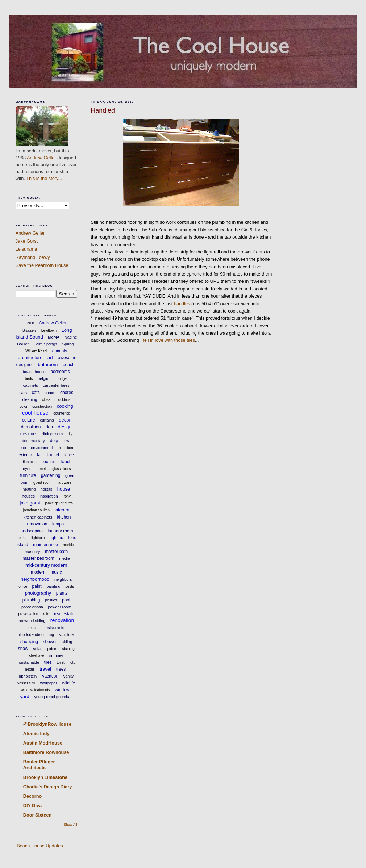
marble (69, 545)
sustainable (29, 662)
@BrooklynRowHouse (47, 724)
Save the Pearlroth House (42, 265)
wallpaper (49, 683)
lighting (57, 538)
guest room (42, 483)
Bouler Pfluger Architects (39, 765)
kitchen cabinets (38, 517)
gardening (51, 475)
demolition (31, 427)
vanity (69, 676)
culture (29, 420)
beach (69, 365)
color (24, 406)
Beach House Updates (39, 846)
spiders (51, 649)
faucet (53, 455)
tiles (48, 662)
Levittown (49, 330)
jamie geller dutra (59, 503)
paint (37, 586)
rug (51, 635)
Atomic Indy (36, 733)
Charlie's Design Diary (48, 787)
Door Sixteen (38, 815)
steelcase (37, 656)
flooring (48, 462)
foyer (26, 469)
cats (36, 393)
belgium (45, 378)
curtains (47, 420)
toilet (61, 662)
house (64, 489)
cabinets (31, 385)
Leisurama (26, 249)
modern (38, 572)
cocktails (63, 400)
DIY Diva (32, 806)
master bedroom (38, 558)
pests (70, 586)
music (56, 572)
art (50, 358)
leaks (22, 538)
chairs (50, 393)
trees (61, 669)
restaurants (54, 628)
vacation (50, 676)
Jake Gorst (27, 241)
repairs (34, 628)
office (23, 586)
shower (50, 642)
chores (67, 393)
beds (29, 379)
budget (62, 379)
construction (42, 406)
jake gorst (30, 503)
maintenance (45, 545)
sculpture (66, 635)
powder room (59, 607)
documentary (34, 441)
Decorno (33, 796)
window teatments (36, 690)
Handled (103, 110)
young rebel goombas (53, 697)
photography (38, 593)
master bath (56, 552)
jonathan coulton (36, 510)
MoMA (54, 337)
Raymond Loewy (33, 257)
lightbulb (38, 538)
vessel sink (26, 683)
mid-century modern (46, 565)
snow (23, 649)
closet (47, 400)
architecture (30, 358)
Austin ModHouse (43, 743)
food (65, 462)
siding (67, 642)
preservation (28, 614)
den (49, 427)
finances (30, 462)
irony (67, 496)
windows (63, 690)
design (65, 427)
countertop (62, 413)
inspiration (49, 496)
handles (182, 304)
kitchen (62, 510)
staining (68, 649)
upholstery (28, 676)
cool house (35, 413)
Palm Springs (45, 344)
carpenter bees (56, 385)
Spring (68, 344)
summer (57, 655)
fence (69, 455)
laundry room (61, 531)
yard (24, 697)
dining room (52, 434)
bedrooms (60, 372)
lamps (58, 524)
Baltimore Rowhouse (46, 752)
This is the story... (44, 178)
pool (66, 600)
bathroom (48, 364)
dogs (55, 441)
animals (60, 351)
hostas (46, 489)
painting (53, 586)
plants (62, 593)
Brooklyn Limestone (45, 777)
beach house (34, 372)
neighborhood (35, 579)
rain (46, 614)
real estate (64, 614)
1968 (30, 323)
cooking (65, 406)
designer (29, 434)
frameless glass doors (53, 469)
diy (70, 434)
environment (42, 448)
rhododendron (31, 634)
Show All (70, 824)
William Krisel (36, 351)
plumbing (31, 600)
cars (23, 393)
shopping (29, 642)
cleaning (30, 399)
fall (40, 455)
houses (28, 496)
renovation (62, 620)
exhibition (65, 448)
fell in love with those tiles (169, 340)
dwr (67, 441)
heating (29, 489)
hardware (64, 483)
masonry (32, 552)
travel (45, 669)
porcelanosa (32, 607)
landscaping (31, 531)
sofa (37, 649)
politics (51, 600)
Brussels (29, 330)
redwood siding (32, 621)
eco (23, 448)
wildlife (68, 683)
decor (65, 420)
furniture (28, 475)
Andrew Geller (41, 158)
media (65, 558)
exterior (26, 455)
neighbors (63, 579)
